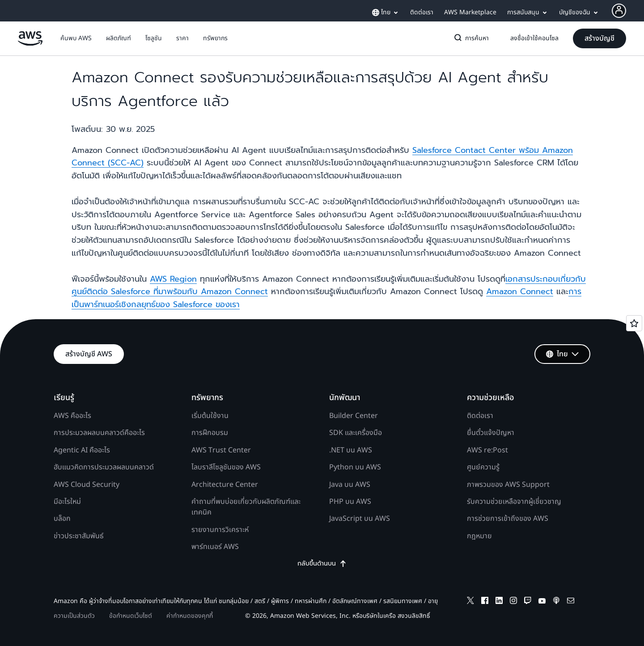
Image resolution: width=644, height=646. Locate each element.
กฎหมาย (479, 536)
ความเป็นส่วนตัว (74, 616)
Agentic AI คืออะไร (82, 450)
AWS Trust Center (221, 450)
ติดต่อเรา (480, 416)
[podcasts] (556, 602)
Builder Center (354, 416)
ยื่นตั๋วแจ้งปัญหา (491, 433)
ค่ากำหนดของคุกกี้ (190, 616)
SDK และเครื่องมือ (356, 433)
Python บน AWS (355, 467)
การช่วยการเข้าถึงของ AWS (508, 519)
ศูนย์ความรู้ (483, 467)
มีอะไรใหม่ (67, 502)
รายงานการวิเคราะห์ (220, 530)
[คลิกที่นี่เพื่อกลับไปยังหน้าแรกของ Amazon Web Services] (30, 44)
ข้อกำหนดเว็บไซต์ (131, 616)
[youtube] (542, 602)
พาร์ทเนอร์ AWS (215, 547)
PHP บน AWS (350, 502)
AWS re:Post (487, 450)
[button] (76, 38)
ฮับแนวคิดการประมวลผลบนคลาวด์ (104, 467)
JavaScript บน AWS (360, 519)
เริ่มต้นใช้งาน (210, 416)
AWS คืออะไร (72, 416)
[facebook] (485, 602)
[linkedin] (499, 602)
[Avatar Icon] (619, 11)
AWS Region (173, 279)
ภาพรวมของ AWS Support (508, 485)
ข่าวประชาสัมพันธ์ (79, 536)
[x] (470, 602)
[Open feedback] (634, 323)
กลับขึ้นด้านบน (322, 564)
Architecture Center (225, 485)
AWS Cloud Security (87, 485)
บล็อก (62, 519)
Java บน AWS (350, 485)
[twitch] (528, 602)
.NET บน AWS (351, 450)
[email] (571, 602)
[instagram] (513, 602)
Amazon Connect (520, 291)
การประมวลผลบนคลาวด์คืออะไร (99, 433)
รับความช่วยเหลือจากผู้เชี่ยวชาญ (514, 502)
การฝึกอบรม (210, 433)
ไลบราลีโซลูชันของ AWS (226, 467)
